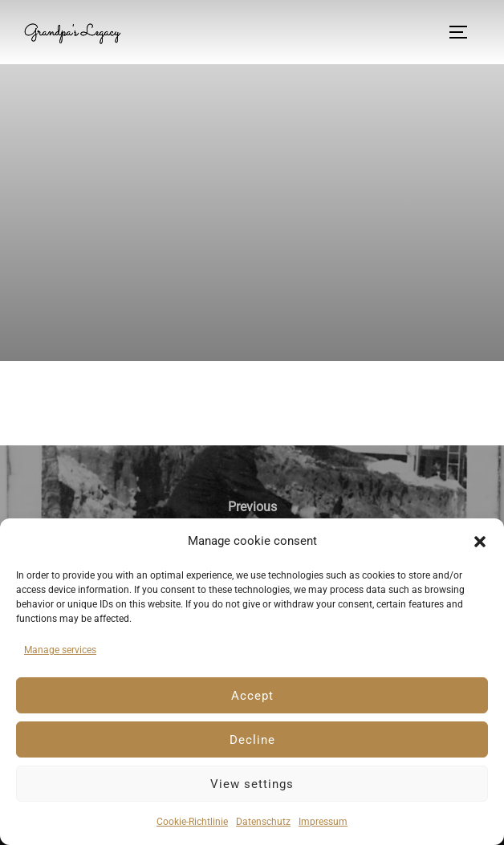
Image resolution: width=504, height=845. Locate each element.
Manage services (60, 650)
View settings (252, 784)
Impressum (323, 822)
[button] (480, 542)
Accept (252, 696)
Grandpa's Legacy (72, 32)
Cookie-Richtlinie (192, 822)
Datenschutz (263, 822)
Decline (252, 740)
